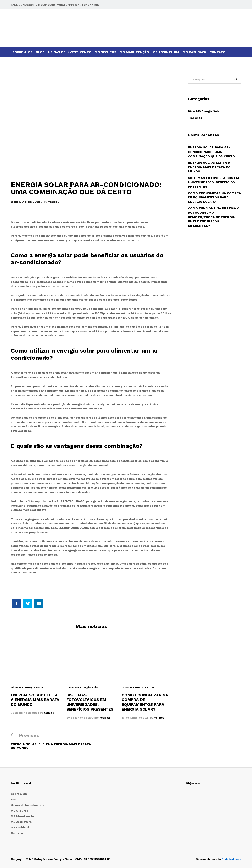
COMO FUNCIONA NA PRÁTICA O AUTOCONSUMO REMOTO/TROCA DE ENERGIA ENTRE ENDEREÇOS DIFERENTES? (214, 217)
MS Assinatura (166, 52)
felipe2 (54, 202)
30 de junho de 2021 (25, 713)
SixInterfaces (231, 859)
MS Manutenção (134, 52)
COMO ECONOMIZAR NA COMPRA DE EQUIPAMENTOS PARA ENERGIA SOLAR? (145, 702)
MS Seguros (106, 52)
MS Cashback (195, 52)
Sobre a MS (22, 52)
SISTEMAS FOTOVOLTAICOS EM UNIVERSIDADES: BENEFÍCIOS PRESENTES (90, 702)
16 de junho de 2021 (135, 718)
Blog (40, 52)
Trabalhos (195, 118)
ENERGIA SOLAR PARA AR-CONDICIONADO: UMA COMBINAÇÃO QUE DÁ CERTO (211, 152)
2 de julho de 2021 (25, 202)
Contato (218, 52)
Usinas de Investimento (70, 52)
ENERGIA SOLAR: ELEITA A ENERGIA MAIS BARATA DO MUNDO (35, 700)
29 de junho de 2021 (80, 718)
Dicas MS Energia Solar (27, 687)
